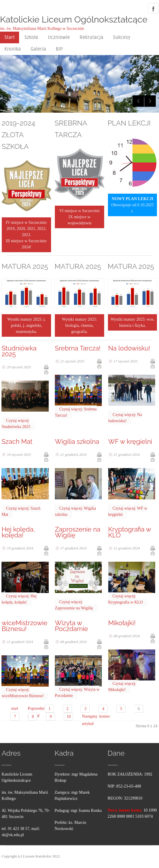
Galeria (38, 49)
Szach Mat (17, 441)
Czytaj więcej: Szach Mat (21, 511)
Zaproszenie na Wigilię (78, 532)
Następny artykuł (86, 717)
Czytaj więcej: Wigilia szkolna (75, 511)
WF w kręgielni (130, 441)
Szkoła (31, 37)
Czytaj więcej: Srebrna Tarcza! (76, 412)
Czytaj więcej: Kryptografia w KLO (126, 599)
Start (10, 37)
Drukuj (46, 367)
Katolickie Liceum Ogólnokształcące (74, 19)
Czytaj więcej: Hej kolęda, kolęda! (19, 599)
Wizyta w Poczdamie (71, 626)
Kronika (13, 49)
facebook (153, 8)
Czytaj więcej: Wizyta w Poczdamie (77, 692)
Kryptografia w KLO (130, 532)
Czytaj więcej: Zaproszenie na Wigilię (74, 605)
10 (69, 717)
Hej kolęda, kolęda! (18, 532)
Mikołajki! (122, 623)
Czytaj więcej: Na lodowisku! (125, 418)
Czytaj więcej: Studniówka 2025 (16, 424)
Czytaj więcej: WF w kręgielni (128, 511)
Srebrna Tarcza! (78, 348)
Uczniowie (59, 37)
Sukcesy (122, 37)
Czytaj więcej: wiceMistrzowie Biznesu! (22, 693)
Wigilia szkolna (77, 441)
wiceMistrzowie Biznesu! (24, 626)
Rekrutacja (91, 37)
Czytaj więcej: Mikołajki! (122, 687)
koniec (103, 716)
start (15, 708)
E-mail (46, 372)
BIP (59, 49)
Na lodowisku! (129, 348)
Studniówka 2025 (19, 351)
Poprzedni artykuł (32, 709)
